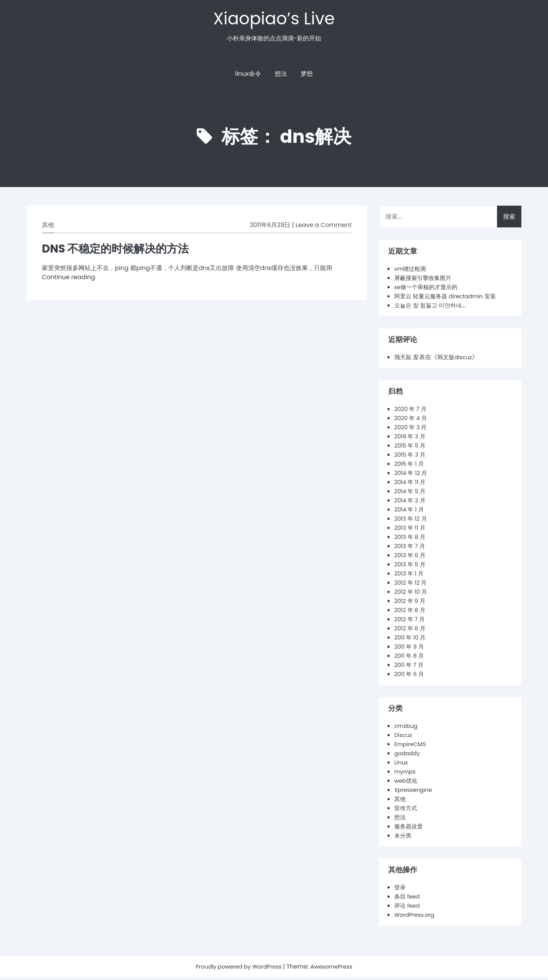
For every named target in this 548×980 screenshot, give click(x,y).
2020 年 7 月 (412, 412)
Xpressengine (415, 792)
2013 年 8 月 (411, 540)
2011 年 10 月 (411, 640)
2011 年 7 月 (410, 667)
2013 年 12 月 (412, 521)
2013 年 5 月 (411, 567)
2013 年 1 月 (410, 576)
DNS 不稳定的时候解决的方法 (123, 251)
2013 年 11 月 (411, 530)
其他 (48, 228)
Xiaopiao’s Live (274, 20)
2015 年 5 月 (411, 448)
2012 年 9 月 (411, 604)
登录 (400, 890)
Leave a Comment (324, 228)
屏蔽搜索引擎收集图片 (425, 281)
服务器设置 (409, 829)
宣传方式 (406, 811)
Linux (402, 765)
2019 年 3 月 (411, 439)
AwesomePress (335, 969)
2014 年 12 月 (412, 476)
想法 (281, 76)
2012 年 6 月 (411, 631)
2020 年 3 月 (412, 430)
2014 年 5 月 (411, 494)
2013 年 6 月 (411, 558)
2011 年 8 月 (410, 658)
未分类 (403, 838)
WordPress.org (416, 917)
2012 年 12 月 (412, 585)
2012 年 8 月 (411, 613)
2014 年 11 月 (411, 485)
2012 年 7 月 (411, 622)
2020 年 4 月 (412, 421)
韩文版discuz (457, 360)
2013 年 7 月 (411, 549)
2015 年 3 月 (411, 457)
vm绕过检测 (411, 271)
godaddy (408, 756)
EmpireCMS (412, 747)
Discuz (404, 738)
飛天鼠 (403, 360)
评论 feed (408, 908)
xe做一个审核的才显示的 (428, 290)
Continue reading (68, 280)
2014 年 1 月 (410, 512)
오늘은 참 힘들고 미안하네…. (433, 308)
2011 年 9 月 (410, 649)
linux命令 (248, 76)
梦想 (307, 76)
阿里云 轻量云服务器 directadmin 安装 (449, 299)
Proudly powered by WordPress (237, 969)
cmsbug (407, 728)
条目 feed (408, 899)
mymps (406, 774)
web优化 (407, 783)
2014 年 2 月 (411, 503)
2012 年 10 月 (412, 594)
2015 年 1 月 (410, 466)
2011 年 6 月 (410, 677)
